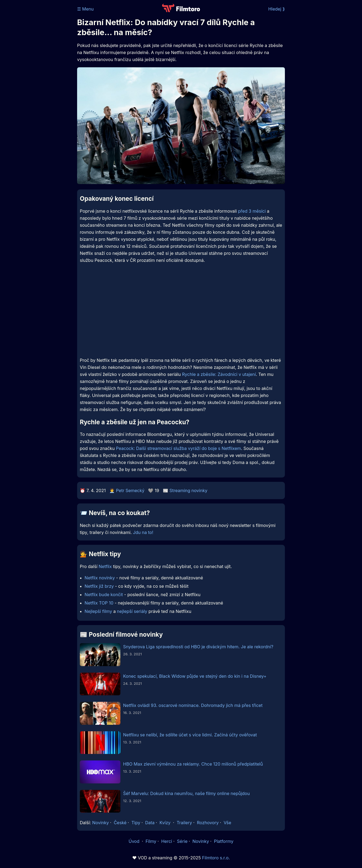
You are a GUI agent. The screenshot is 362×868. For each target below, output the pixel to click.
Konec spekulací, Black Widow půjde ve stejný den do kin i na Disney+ (195, 676)
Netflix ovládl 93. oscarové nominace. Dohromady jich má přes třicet (193, 705)
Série (182, 841)
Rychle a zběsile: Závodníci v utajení (219, 374)
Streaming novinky (188, 490)
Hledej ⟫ (277, 9)
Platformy (224, 841)
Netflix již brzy (99, 586)
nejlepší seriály (132, 611)
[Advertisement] (38, 83)
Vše (227, 823)
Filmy (151, 841)
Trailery (184, 823)
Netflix (105, 566)
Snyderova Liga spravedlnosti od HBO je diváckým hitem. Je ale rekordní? (198, 647)
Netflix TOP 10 (99, 603)
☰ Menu (85, 9)
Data (150, 823)
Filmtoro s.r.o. (216, 858)
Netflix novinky (100, 578)
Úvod (134, 841)
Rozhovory (208, 823)
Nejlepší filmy (98, 611)
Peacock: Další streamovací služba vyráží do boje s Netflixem (179, 448)
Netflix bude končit (104, 595)
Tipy (136, 823)
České (120, 823)
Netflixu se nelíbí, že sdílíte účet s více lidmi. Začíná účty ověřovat (190, 735)
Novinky (101, 823)
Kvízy (165, 823)
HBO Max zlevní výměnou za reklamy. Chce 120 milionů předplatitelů (193, 764)
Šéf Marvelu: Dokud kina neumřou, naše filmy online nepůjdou (186, 793)
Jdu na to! (143, 532)
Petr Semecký (130, 490)
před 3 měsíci (252, 211)
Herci (167, 841)
